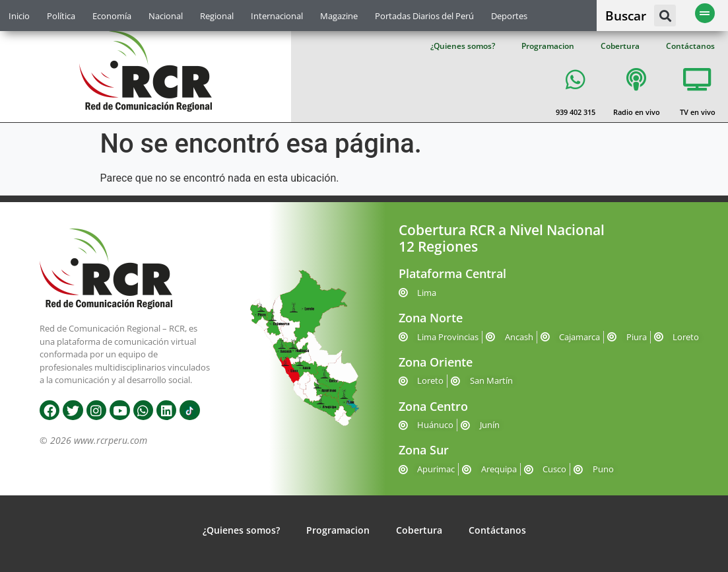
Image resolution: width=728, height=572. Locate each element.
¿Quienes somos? (463, 46)
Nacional (166, 16)
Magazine (339, 16)
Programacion (548, 46)
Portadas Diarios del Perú (424, 16)
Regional (217, 16)
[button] (665, 16)
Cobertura (620, 46)
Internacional (277, 16)
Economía (112, 16)
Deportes (509, 16)
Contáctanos (690, 46)
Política (61, 16)
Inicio (19, 16)
